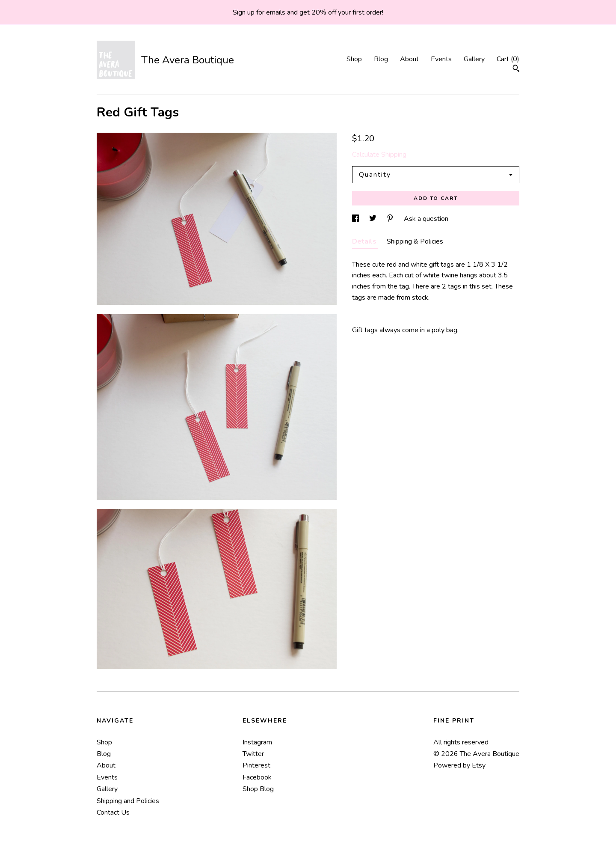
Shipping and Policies (128, 801)
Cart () (508, 59)
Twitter (253, 754)
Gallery (474, 59)
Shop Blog (258, 789)
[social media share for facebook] (356, 219)
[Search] (516, 70)
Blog (381, 59)
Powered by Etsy (459, 765)
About (409, 59)
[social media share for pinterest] (391, 219)
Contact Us (113, 812)
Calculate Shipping (379, 155)
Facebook (257, 777)
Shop (354, 59)
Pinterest (256, 765)
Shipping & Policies (415, 241)
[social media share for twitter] (374, 219)
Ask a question (426, 219)
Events (441, 59)
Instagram (257, 742)
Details (365, 241)
